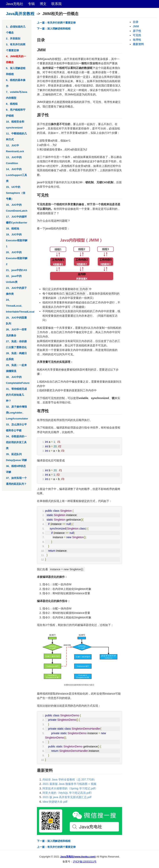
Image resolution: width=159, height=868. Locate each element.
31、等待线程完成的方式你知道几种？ (16, 395)
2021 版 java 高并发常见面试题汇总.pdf (67, 797)
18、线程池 (13, 229)
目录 (136, 22)
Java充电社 (15, 4)
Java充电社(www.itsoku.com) (78, 857)
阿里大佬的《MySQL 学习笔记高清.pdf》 (68, 793)
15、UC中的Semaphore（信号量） (16, 193)
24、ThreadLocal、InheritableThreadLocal (20, 306)
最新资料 (138, 44)
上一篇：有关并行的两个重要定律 (56, 23)
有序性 (137, 40)
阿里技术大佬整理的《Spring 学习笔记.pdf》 (70, 788)
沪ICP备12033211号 (85, 862)
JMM (136, 26)
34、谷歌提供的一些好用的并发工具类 (16, 442)
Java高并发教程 (20, 14)
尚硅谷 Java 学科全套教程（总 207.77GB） (69, 780)
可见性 (137, 35)
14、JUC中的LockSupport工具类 (16, 175)
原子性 (137, 31)
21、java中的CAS (16, 270)
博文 (43, 4)
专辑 (31, 4)
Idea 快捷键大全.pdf (55, 802)
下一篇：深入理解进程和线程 (54, 29)
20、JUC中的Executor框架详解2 (17, 258)
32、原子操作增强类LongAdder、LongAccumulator (17, 413)
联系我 (56, 4)
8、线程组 (12, 104)
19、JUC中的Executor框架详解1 (17, 240)
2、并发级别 (13, 39)
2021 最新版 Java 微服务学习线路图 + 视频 (69, 784)
